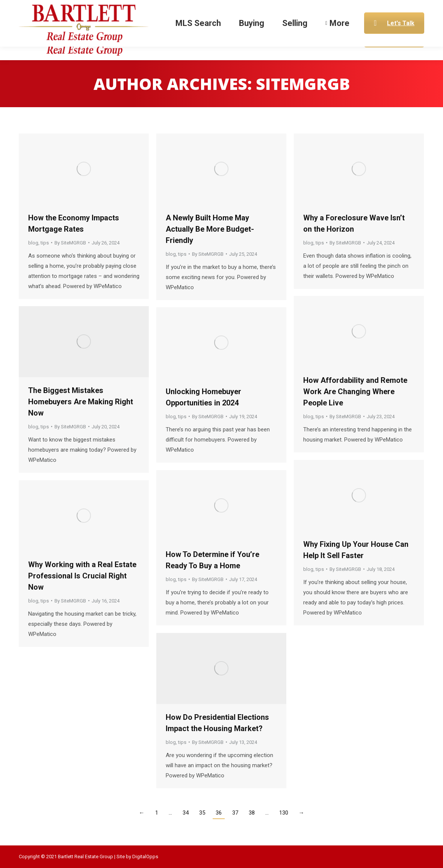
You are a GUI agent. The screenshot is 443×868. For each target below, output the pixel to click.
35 (202, 813)
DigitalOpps (145, 857)
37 (235, 813)
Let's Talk (394, 37)
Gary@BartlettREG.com (336, 7)
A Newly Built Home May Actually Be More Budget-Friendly (210, 229)
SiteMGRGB (303, 84)
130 (284, 813)
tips (45, 243)
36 (219, 813)
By (70, 243)
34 (186, 813)
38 (252, 813)
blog (33, 243)
